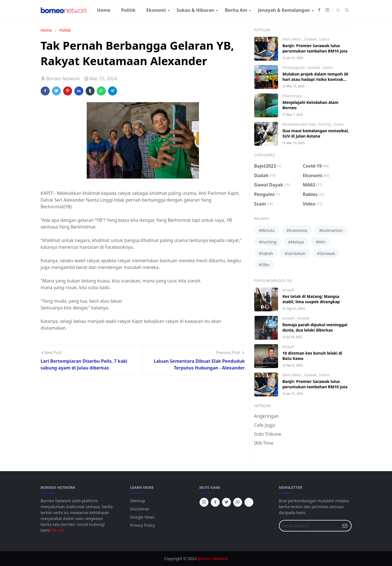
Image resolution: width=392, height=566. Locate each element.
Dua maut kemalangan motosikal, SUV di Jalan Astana (316, 133)
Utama (324, 39)
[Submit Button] (345, 526)
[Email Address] (309, 526)
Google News (142, 517)
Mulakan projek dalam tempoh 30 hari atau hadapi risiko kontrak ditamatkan (316, 79)
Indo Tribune (268, 434)
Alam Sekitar (293, 39)
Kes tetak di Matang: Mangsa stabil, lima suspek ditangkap (311, 299)
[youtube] (238, 502)
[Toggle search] (347, 10)
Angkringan (267, 416)
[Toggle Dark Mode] (338, 10)
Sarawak (311, 39)
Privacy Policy (143, 525)
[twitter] (226, 502)
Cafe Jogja (265, 425)
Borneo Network (213, 559)
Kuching (325, 124)
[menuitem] (104, 10)
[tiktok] (249, 502)
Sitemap (138, 501)
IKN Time (264, 443)
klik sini (57, 530)
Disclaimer (140, 509)
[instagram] (327, 10)
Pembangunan (294, 68)
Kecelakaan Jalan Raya (300, 124)
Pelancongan (293, 96)
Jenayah (288, 290)
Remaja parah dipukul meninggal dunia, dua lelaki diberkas (315, 327)
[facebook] (319, 10)
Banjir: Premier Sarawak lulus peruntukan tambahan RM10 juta (315, 48)
